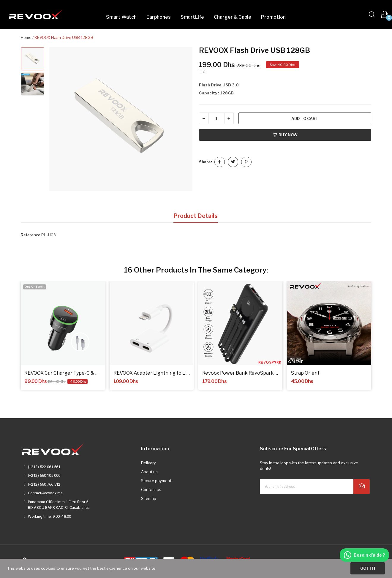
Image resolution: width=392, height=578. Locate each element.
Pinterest (246, 162)
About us (149, 472)
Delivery (148, 463)
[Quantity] (216, 118)
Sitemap (149, 498)
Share (220, 162)
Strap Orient (305, 373)
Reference (31, 235)
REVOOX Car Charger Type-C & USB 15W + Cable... (63, 373)
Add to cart (305, 118)
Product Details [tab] (196, 216)
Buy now (285, 135)
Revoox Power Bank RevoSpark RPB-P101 (241, 373)
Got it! (368, 568)
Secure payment (156, 481)
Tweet (233, 162)
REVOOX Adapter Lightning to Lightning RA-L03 (152, 373)
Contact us (151, 490)
